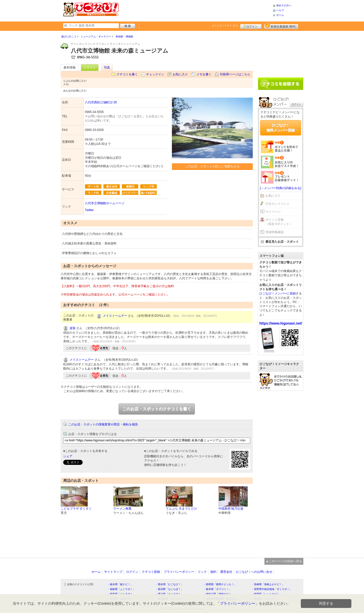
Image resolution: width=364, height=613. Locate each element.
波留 (73, 328)
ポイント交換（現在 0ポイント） (279, 222)
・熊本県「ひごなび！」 (169, 584)
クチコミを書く (127, 74)
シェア (68, 456)
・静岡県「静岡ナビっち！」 (220, 584)
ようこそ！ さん (225, 25)
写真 (107, 67)
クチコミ (90, 67)
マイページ (273, 212)
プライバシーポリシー (179, 572)
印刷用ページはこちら (235, 74)
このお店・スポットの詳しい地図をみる (212, 166)
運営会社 (226, 572)
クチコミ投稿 (151, 572)
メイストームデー (115, 316)
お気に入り (180, 74)
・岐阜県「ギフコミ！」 (217, 589)
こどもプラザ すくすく (76, 509)
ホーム (280, 15)
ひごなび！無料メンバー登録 (281, 128)
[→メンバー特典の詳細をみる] (281, 188)
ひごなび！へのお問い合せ (254, 572)
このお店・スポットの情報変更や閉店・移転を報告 (103, 424)
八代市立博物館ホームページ (105, 203)
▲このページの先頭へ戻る (284, 561)
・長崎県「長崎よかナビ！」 (268, 584)
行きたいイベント (278, 204)
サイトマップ (113, 572)
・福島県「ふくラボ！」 (121, 589)
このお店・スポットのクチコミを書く (157, 409)
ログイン (251, 26)
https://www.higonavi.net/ (281, 323)
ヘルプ (280, 10)
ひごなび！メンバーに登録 (278, 293)
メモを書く (204, 74)
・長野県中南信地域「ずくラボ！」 (272, 589)
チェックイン (155, 74)
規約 (213, 572)
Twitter (89, 210)
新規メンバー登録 (281, 26)
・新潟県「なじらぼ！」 (169, 589)
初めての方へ (284, 5)
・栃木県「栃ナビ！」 (120, 584)
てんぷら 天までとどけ (181, 509)
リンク (202, 572)
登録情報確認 (275, 232)
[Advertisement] (196, 10)
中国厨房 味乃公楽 (231, 509)
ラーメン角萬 (122, 509)
